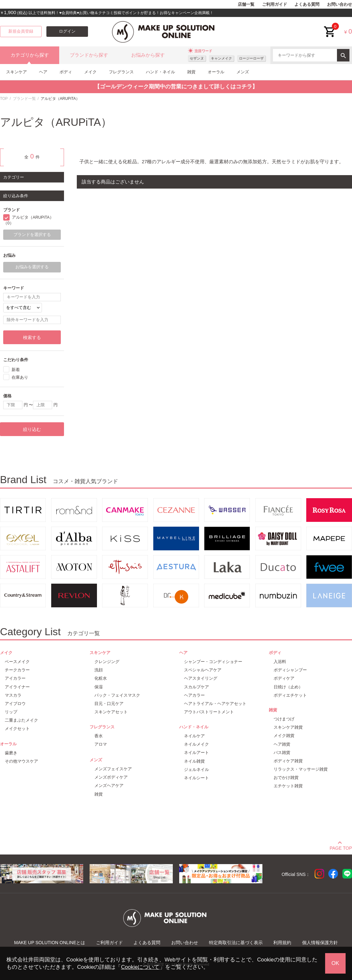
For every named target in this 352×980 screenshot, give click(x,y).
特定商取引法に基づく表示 (236, 943)
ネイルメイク (196, 744)
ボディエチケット (290, 695)
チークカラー (17, 670)
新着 (16, 370)
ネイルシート (196, 778)
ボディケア (284, 678)
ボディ (66, 72)
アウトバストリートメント (209, 712)
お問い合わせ (340, 4)
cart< (330, 27)
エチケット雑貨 (288, 786)
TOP (4, 99)
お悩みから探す (148, 55)
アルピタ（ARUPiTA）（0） (28, 220)
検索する (32, 337)
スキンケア (16, 72)
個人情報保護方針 (320, 943)
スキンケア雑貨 (288, 727)
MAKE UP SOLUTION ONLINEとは (50, 943)
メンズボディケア (111, 777)
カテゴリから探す (30, 55)
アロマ (101, 744)
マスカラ (13, 695)
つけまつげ (284, 719)
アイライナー (17, 687)
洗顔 (99, 670)
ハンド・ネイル (160, 72)
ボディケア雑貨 (288, 761)
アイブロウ (15, 704)
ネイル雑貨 (194, 761)
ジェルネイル (196, 769)
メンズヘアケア (109, 786)
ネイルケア (194, 736)
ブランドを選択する (32, 235)
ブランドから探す (89, 55)
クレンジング (107, 662)
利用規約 (282, 943)
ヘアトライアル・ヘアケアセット (215, 704)
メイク (90, 72)
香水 (99, 736)
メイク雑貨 (284, 736)
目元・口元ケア (109, 704)
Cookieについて (140, 967)
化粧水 (101, 678)
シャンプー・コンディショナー (213, 662)
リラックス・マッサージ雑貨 (301, 769)
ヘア (43, 72)
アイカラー (15, 678)
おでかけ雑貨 (286, 778)
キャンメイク (221, 58)
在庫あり (20, 377)
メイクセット (17, 729)
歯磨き (11, 753)
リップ (11, 712)
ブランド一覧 (24, 99)
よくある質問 (307, 4)
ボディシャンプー (290, 670)
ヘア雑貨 (282, 744)
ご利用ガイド (275, 4)
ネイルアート (196, 753)
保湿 (99, 687)
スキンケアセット (111, 712)
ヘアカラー (194, 695)
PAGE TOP (341, 847)
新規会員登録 (21, 31)
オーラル (216, 72)
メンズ (243, 72)
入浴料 (280, 662)
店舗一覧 (246, 4)
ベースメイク (17, 662)
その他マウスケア (21, 761)
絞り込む (32, 429)
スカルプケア (196, 687)
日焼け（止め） (288, 687)
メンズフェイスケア (113, 769)
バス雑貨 (282, 753)
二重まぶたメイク (21, 720)
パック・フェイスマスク (117, 695)
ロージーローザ (251, 58)
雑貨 (191, 72)
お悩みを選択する (32, 267)
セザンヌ (197, 58)
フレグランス (121, 72)
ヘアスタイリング (201, 678)
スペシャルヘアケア (203, 670)
